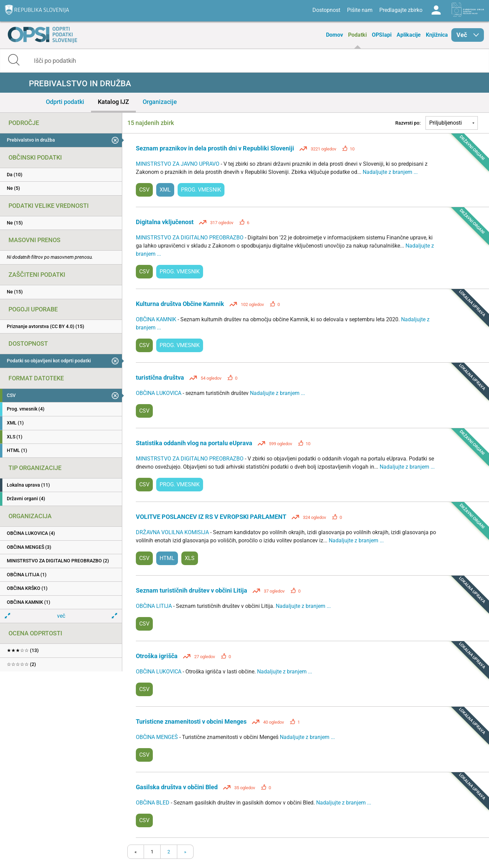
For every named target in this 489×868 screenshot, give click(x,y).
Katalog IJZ (113, 102)
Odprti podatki (65, 102)
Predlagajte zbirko (401, 10)
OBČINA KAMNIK (157, 319)
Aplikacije (409, 35)
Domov (334, 35)
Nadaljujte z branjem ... (390, 172)
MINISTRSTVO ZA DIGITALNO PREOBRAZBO (190, 238)
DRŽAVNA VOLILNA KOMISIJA (173, 532)
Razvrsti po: (408, 123)
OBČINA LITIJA (155, 606)
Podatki (357, 35)
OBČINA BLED (153, 803)
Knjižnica (437, 35)
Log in (436, 10)
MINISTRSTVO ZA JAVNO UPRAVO (178, 164)
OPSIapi (382, 35)
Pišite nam (360, 10)
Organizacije (160, 102)
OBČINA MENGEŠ (158, 737)
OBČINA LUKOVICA (159, 393)
